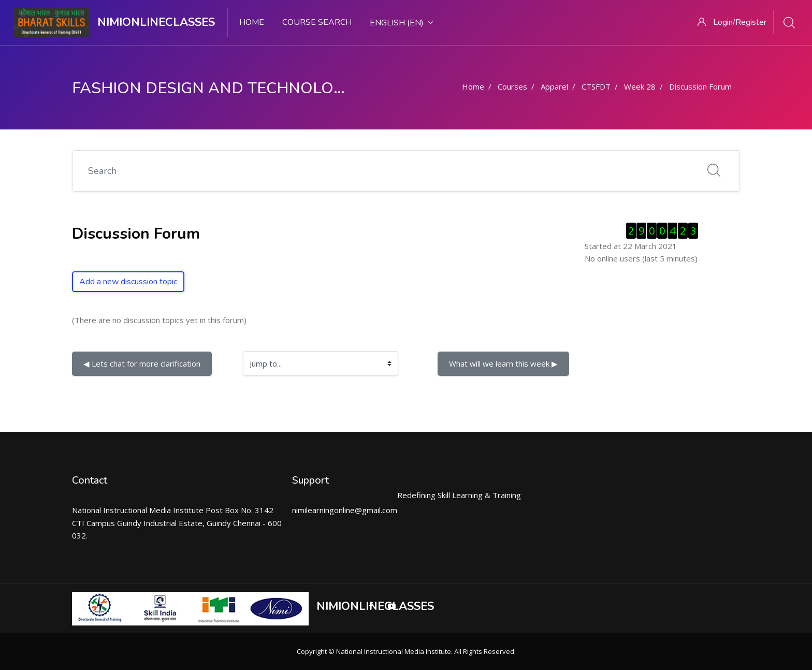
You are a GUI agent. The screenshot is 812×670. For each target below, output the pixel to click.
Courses (512, 86)
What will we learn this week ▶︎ (503, 363)
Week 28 (640, 86)
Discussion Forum (700, 86)
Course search (317, 22)
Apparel (554, 86)
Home (252, 22)
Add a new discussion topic (128, 282)
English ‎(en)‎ (401, 23)
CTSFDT (596, 86)
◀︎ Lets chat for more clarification (142, 363)
